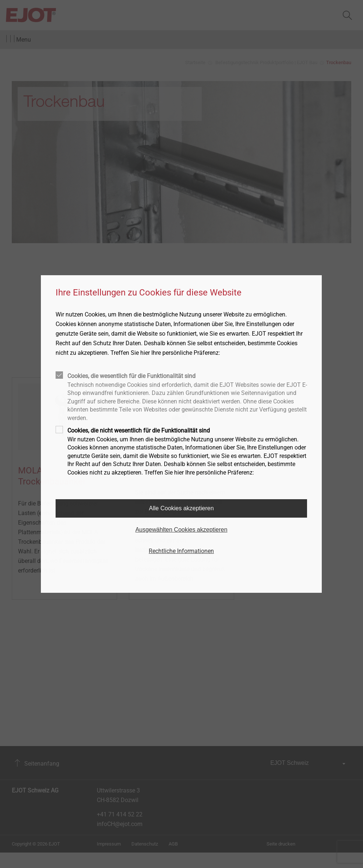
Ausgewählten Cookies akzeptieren (181, 530)
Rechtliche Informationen (181, 551)
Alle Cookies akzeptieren (181, 508)
